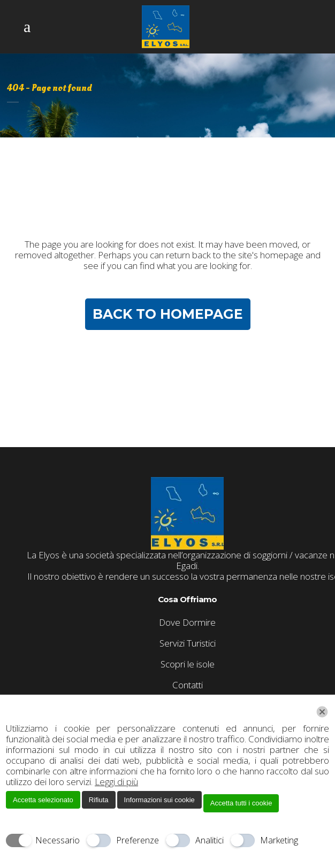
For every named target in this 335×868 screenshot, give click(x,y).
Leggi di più (116, 782)
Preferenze (138, 840)
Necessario (58, 840)
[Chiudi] (322, 712)
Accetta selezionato (43, 800)
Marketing (279, 840)
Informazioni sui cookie (159, 800)
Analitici (210, 840)
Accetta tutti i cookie (241, 803)
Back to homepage (168, 314)
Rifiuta (99, 800)
